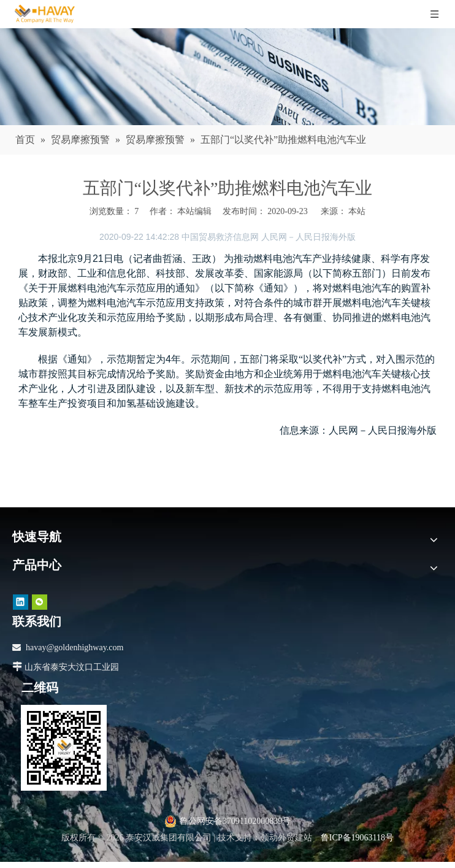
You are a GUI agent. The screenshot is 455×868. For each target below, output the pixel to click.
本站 (357, 211)
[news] (227, 77)
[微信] (40, 601)
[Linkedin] (21, 601)
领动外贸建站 (286, 838)
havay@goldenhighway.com (75, 647)
